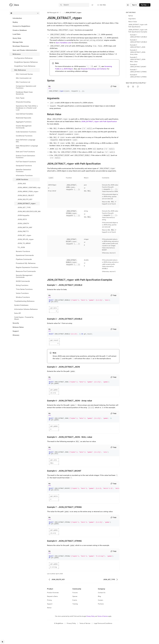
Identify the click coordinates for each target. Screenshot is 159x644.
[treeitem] (25, 18)
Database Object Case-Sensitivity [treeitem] (24, 93)
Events (75, 617)
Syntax (131, 16)
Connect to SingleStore (21, 26)
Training (75, 621)
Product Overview (53, 610)
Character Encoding (23, 102)
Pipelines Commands (24, 259)
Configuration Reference (23, 58)
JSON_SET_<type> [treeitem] (24, 235)
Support (16, 331)
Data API (18, 313)
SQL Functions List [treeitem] (23, 82)
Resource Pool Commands (26, 271)
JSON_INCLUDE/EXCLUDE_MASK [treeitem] (29, 211)
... (62, 13)
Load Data (17, 34)
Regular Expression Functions (27, 267)
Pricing (49, 617)
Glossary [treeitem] (16, 335)
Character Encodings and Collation (94, 69)
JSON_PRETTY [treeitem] (23, 231)
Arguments (132, 19)
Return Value (133, 22)
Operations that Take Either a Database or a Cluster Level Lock (27, 108)
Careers (100, 617)
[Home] (14, 5)
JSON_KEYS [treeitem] (22, 219)
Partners (101, 621)
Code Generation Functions (26, 132)
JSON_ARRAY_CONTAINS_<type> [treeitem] (29, 187)
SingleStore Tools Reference (25, 66)
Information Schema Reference (26, 309)
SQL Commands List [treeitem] (24, 78)
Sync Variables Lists (63, 43)
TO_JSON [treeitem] (21, 247)
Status (49, 625)
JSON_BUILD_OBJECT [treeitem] (26, 195)
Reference (17, 54)
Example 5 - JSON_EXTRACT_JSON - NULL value (138, 59)
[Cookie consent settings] (2, 642)
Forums (75, 610)
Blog (99, 613)
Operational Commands (25, 255)
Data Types (20, 98)
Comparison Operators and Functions (26, 87)
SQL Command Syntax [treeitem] (24, 74)
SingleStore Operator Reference (26, 62)
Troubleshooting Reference (24, 301)
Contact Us (102, 610)
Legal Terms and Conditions (103, 640)
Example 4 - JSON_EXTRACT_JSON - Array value (138, 52)
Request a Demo (52, 613)
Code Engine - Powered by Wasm (24, 318)
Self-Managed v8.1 (53, 13)
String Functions (22, 285)
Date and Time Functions (25, 152)
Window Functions (23, 297)
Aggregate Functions (24, 122)
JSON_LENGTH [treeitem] (23, 223)
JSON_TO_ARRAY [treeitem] (24, 243)
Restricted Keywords (23, 118)
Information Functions (24, 175)
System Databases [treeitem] (21, 305)
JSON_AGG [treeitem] (22, 184)
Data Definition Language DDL (26, 141)
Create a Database (20, 30)
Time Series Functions (24, 289)
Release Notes (18, 327)
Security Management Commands (24, 276)
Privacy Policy (91, 633)
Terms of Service (103, 633)
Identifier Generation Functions (24, 171)
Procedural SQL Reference (26, 263)
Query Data (17, 38)
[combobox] (128, 5)
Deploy (15, 22)
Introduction (17, 18)
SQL (50, 86)
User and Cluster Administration (25, 50)
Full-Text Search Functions (26, 162)
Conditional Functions (24, 136)
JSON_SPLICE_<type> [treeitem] (26, 239)
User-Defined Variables (24, 114)
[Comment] (138, 87)
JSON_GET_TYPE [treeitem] (24, 207)
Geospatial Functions (24, 166)
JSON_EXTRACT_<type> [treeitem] (27, 203)
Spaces (75, 613)
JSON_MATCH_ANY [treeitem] (25, 227)
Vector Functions (22, 293)
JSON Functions (22, 179)
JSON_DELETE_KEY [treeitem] (25, 199)
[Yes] (128, 87)
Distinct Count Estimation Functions (25, 157)
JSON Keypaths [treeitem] (23, 215)
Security (16, 323)
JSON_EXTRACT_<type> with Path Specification (99, 122)
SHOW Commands (23, 281)
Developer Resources (21, 46)
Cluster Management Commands (24, 127)
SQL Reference (20, 70)
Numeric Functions (23, 251)
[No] (133, 87)
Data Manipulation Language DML (27, 147)
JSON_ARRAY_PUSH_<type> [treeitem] (28, 191)
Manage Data (18, 42)
